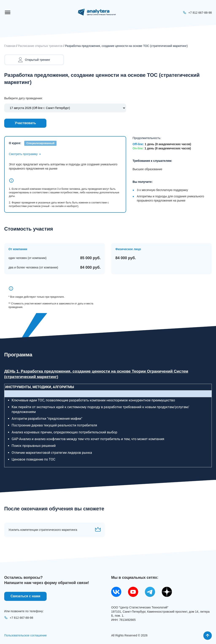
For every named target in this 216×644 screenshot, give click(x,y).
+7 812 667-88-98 (19, 618)
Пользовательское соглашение (26, 635)
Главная (10, 46)
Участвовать (25, 123)
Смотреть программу (25, 154)
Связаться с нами (25, 596)
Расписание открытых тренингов (40, 46)
